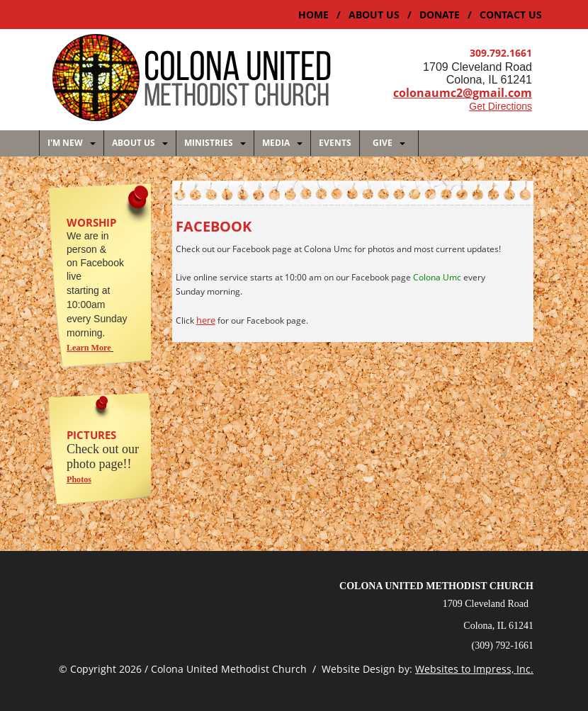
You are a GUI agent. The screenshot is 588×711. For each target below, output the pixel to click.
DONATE (440, 15)
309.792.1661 (501, 53)
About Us (140, 143)
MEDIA (282, 143)
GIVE (389, 143)
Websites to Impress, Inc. (474, 668)
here (206, 319)
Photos (79, 479)
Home (313, 15)
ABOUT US (374, 15)
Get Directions (501, 106)
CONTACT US (511, 15)
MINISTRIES (215, 143)
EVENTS (335, 143)
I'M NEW (72, 143)
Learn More (89, 347)
